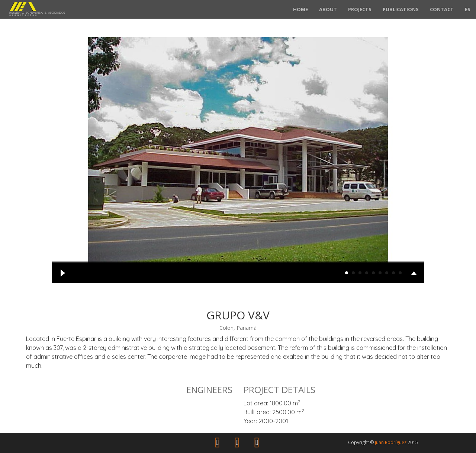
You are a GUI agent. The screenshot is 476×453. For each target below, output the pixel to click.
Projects (360, 9)
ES (468, 9)
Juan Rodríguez (391, 442)
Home (300, 9)
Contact (442, 9)
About (328, 9)
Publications (401, 9)
